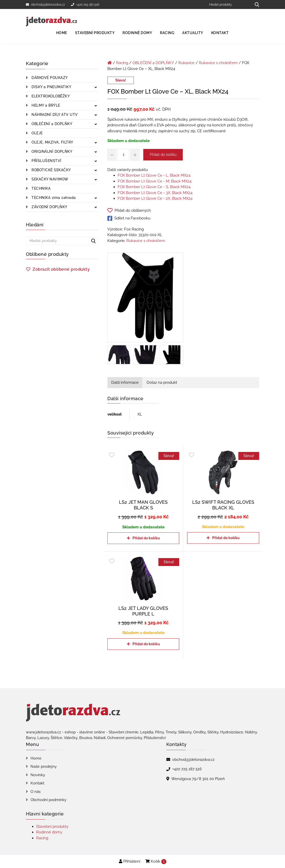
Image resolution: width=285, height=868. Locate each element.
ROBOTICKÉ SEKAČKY (51, 170)
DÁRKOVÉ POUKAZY (49, 78)
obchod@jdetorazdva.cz (45, 5)
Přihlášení (130, 861)
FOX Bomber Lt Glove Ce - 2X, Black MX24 (155, 198)
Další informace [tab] (125, 382)
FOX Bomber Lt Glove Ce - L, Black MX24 (154, 175)
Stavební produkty (95, 33)
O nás (35, 792)
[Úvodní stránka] (110, 63)
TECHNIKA (41, 188)
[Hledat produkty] (228, 4)
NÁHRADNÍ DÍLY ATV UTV (54, 115)
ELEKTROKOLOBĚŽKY (50, 96)
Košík (156, 862)
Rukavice (186, 63)
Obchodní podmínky (48, 800)
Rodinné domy (137, 33)
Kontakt (220, 33)
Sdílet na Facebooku (129, 218)
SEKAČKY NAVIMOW (49, 179)
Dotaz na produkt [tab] (162, 382)
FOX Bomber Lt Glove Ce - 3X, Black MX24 (155, 193)
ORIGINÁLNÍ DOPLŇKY (52, 152)
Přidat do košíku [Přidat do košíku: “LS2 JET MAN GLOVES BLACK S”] (146, 538)
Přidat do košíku (163, 155)
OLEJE (37, 133)
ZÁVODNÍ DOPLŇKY (49, 207)
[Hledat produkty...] (255, 4)
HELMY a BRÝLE (45, 105)
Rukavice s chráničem (218, 63)
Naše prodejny (44, 766)
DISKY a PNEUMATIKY (51, 87)
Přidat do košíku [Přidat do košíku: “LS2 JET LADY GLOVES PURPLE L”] (146, 644)
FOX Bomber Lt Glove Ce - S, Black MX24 (154, 187)
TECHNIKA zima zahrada (53, 198)
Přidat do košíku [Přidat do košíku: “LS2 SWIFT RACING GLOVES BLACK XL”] (226, 538)
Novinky (38, 775)
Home (62, 33)
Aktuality (193, 33)
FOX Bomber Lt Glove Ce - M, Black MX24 (155, 181)
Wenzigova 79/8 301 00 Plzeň (198, 779)
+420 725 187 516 (85, 5)
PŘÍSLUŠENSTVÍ (46, 161)
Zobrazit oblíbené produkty (61, 269)
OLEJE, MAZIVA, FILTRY (52, 142)
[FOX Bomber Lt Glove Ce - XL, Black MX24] (145, 299)
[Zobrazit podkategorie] (96, 88)
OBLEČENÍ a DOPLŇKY (52, 124)
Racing (167, 33)
